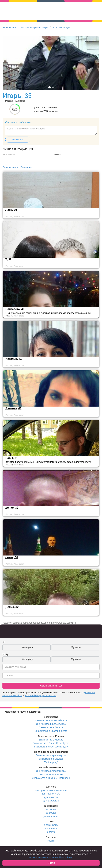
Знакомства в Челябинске (51, 771)
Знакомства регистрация (34, 28)
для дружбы (51, 797)
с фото (51, 832)
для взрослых (51, 801)
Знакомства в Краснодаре (51, 724)
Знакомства (9, 28)
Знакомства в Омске (51, 774)
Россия (51, 841)
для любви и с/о (51, 794)
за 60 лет (51, 813)
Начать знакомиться (51, 686)
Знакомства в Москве (51, 740)
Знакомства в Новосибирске (51, 720)
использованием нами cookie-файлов (51, 858)
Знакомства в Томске (51, 727)
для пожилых (51, 816)
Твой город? (51, 762)
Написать (18, 140)
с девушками (51, 825)
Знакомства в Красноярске (51, 755)
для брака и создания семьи (51, 790)
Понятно (51, 863)
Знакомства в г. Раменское (18, 167)
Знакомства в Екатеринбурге (51, 731)
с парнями (51, 828)
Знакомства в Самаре (51, 759)
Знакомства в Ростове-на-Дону (51, 747)
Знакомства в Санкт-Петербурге (51, 743)
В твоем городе (62, 28)
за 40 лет (51, 809)
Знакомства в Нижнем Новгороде (51, 778)
